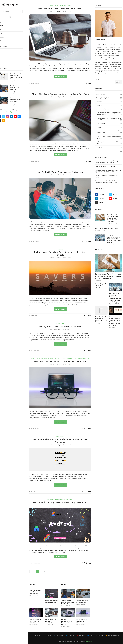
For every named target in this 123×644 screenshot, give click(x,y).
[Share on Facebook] (84, 83)
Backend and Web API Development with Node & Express (109, 119)
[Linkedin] (15, 117)
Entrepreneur (110, 124)
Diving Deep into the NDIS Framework (60, 326)
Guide (110, 127)
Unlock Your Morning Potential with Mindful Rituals (60, 253)
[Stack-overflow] (7, 120)
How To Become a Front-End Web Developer (35, 621)
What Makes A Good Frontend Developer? (60, 9)
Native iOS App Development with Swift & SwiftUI (109, 137)
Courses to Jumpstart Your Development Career (19, 100)
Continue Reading (60, 77)
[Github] (3, 120)
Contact (4, 26)
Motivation (109, 101)
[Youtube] (19, 117)
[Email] (23, 117)
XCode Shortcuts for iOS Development (35, 592)
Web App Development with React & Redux (109, 143)
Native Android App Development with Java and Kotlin (109, 132)
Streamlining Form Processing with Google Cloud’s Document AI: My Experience (107, 162)
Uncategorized (109, 151)
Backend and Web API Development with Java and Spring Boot (109, 114)
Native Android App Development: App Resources (60, 502)
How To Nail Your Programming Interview (60, 172)
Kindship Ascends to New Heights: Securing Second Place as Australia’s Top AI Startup (107, 182)
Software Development (109, 109)
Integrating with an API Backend (82, 601)
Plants (4, 41)
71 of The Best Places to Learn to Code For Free (60, 94)
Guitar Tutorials (109, 94)
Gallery (4, 33)
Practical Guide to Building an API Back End (60, 361)
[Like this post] (82, 83)
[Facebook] (3, 117)
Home (3, 22)
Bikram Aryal (13, 112)
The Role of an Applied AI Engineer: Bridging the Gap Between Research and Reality (108, 171)
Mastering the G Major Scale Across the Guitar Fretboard (20, 76)
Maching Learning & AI (109, 98)
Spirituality (109, 147)
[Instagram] (11, 117)
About (3, 30)
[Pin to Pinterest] (88, 83)
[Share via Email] (90, 83)
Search (97, 79)
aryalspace (58, 329)
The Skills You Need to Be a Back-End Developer (19, 88)
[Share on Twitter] (86, 83)
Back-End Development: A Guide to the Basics (66, 622)
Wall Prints (6, 37)
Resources (109, 105)
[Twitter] (7, 117)
